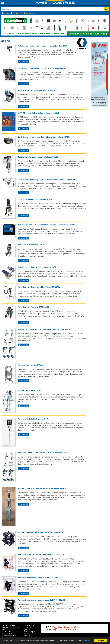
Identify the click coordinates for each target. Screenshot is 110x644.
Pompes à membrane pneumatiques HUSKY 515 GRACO (41, 600)
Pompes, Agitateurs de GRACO (31, 390)
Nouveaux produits (9, 627)
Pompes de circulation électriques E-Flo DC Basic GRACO (42, 68)
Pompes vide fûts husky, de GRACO (33, 419)
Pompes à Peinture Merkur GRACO (33, 245)
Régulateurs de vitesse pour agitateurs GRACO (38, 157)
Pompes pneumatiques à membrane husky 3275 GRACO (42, 532)
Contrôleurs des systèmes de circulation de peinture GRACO (44, 137)
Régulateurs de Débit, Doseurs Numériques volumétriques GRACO (46, 225)
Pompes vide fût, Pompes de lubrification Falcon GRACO (42, 488)
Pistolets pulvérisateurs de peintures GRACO (37, 267)
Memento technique (9, 636)
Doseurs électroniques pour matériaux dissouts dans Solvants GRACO (48, 180)
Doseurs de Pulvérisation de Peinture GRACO (37, 200)
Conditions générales (28, 628)
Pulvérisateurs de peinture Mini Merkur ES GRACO (39, 287)
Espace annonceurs (28, 635)
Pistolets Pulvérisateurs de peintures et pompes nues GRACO (44, 329)
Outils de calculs (30, 625)
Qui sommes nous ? (9, 625)
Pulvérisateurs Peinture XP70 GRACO (34, 307)
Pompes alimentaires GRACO (30, 365)
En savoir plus (24, 61)
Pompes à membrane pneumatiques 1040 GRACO (39, 578)
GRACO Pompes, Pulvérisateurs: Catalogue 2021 (38, 113)
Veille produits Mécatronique (7, 633)
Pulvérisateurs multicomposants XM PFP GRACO (38, 91)
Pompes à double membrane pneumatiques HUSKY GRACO (43, 555)
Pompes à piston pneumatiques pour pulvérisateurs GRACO (43, 453)
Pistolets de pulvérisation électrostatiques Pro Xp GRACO (43, 46)
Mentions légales (30, 632)
